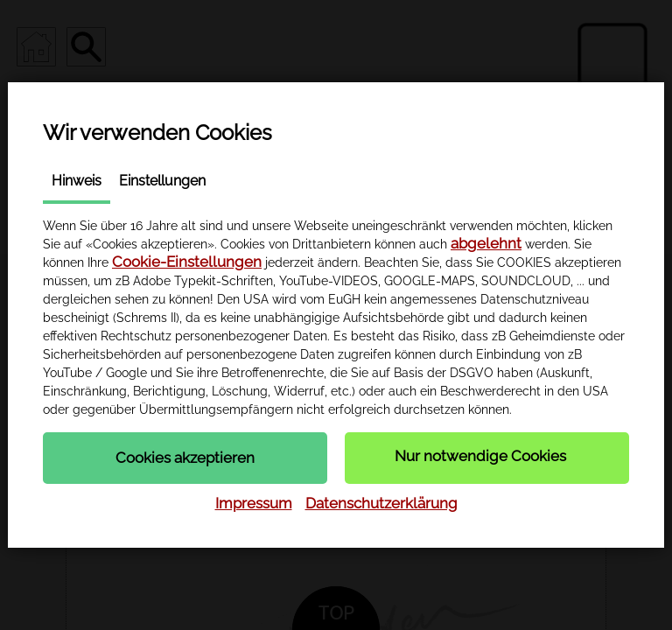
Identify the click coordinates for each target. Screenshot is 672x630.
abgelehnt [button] (486, 243)
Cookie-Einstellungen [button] (187, 262)
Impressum (254, 503)
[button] (185, 458)
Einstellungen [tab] (162, 181)
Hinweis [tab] (77, 181)
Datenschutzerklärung (381, 503)
